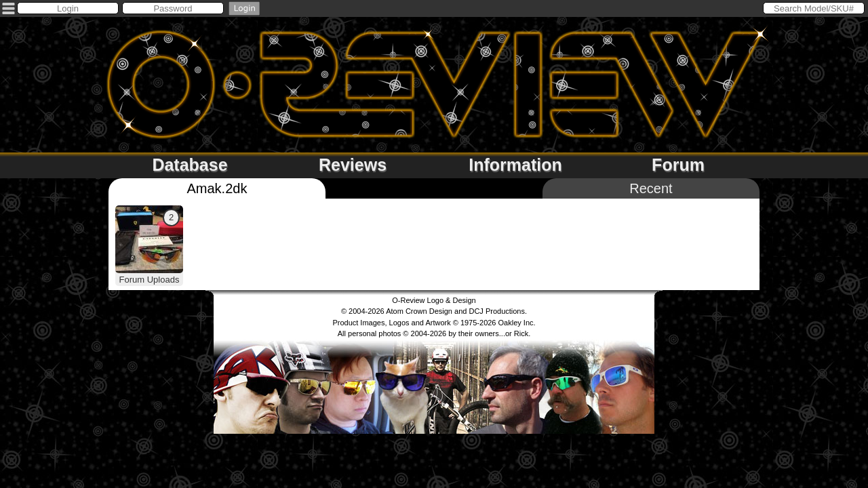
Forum (678, 165)
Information (515, 165)
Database (190, 165)
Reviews (353, 165)
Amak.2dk (217, 188)
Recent (651, 188)
